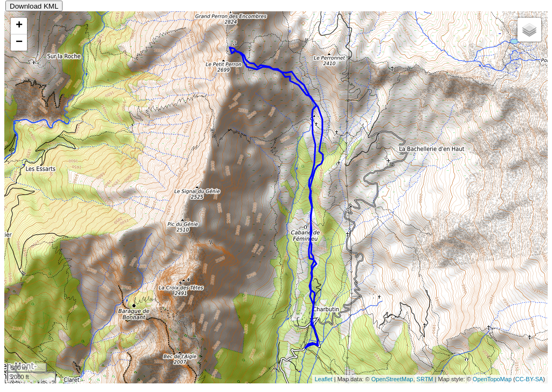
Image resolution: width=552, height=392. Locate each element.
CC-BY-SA (529, 379)
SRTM (425, 379)
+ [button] (19, 26)
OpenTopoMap (492, 379)
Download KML (34, 6)
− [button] (19, 43)
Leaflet (324, 379)
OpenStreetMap (392, 379)
